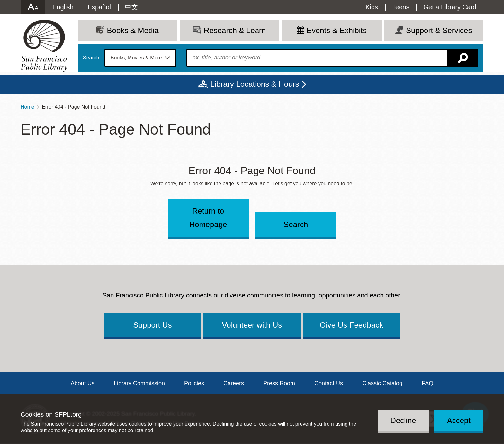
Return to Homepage (208, 218)
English (63, 7)
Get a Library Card (450, 7)
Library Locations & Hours (255, 84)
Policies (194, 383)
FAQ (428, 383)
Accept (459, 420)
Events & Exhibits (337, 30)
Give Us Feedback (351, 325)
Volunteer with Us (252, 325)
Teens (401, 7)
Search (91, 58)
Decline (403, 420)
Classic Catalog (382, 383)
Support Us (152, 325)
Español (99, 7)
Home (27, 107)
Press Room (279, 383)
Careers (234, 383)
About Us (83, 383)
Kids (372, 7)
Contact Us (329, 383)
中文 (131, 7)
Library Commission (139, 383)
